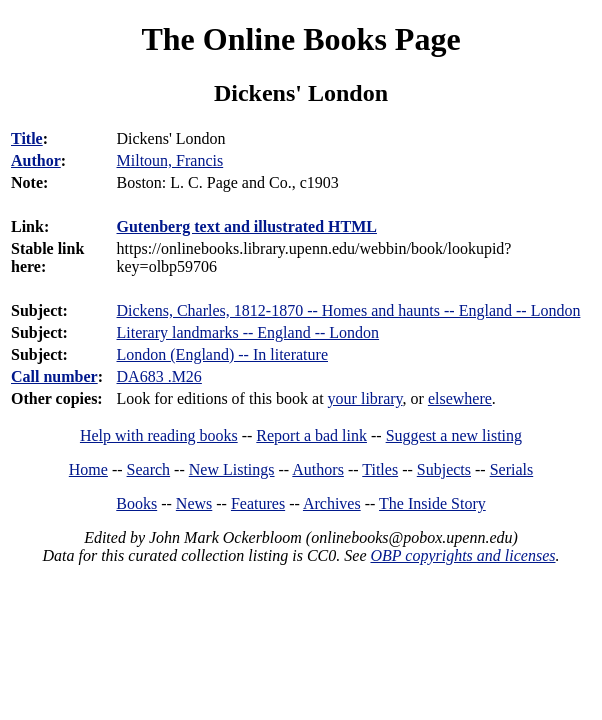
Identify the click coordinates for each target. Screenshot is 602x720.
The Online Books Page (300, 39)
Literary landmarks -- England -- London (248, 332)
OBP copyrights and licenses (462, 555)
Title (27, 138)
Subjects (444, 469)
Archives (332, 503)
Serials (512, 469)
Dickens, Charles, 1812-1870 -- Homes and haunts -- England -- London (349, 310)
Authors (318, 469)
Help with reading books (159, 435)
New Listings (232, 469)
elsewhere (460, 398)
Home (88, 469)
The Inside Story (432, 503)
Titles (380, 469)
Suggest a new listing (454, 435)
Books (136, 503)
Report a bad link (311, 435)
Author (36, 160)
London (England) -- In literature (222, 354)
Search (149, 469)
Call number (54, 376)
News (194, 503)
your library (365, 398)
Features (258, 503)
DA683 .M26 (159, 376)
